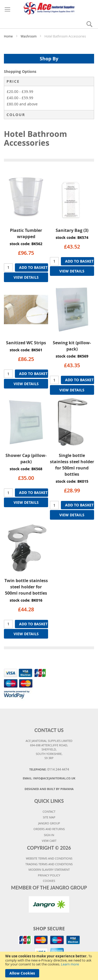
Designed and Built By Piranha (49, 789)
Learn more (70, 964)
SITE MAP (49, 817)
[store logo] (49, 8)
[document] (49, 966)
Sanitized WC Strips (26, 343)
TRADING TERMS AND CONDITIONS (49, 864)
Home (9, 36)
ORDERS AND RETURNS (49, 829)
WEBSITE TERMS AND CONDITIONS (49, 858)
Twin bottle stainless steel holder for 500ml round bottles (26, 587)
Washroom (29, 36)
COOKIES (49, 881)
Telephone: (49, 769)
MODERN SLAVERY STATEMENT (49, 870)
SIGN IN (49, 835)
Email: (49, 778)
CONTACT (49, 812)
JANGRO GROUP (49, 823)
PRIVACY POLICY (49, 875)
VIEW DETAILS (26, 277)
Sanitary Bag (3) (72, 230)
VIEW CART (49, 841)
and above (22, 104)
